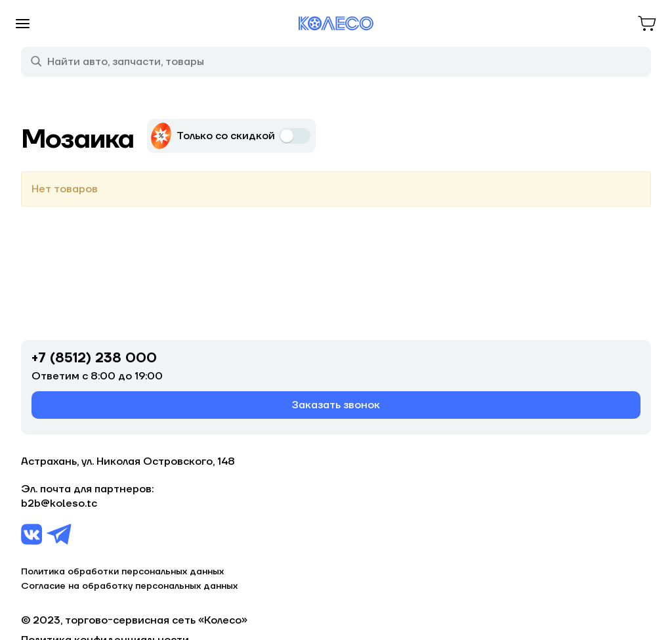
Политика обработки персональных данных (122, 572)
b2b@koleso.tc (59, 503)
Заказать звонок (336, 405)
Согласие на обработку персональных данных (129, 586)
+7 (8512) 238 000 (94, 358)
